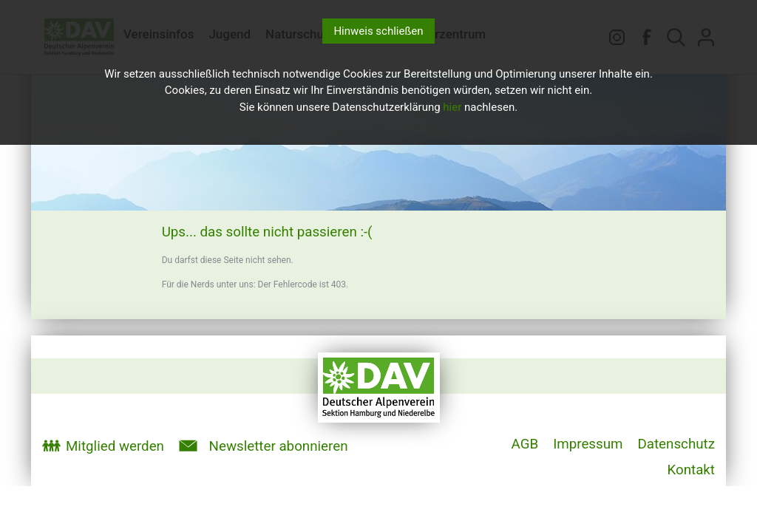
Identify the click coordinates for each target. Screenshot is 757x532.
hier (452, 107)
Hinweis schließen (378, 31)
